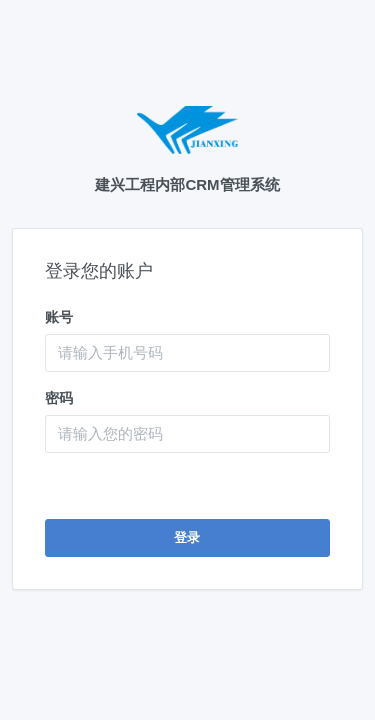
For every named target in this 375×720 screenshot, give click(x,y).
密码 (59, 398)
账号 (59, 317)
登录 (187, 537)
